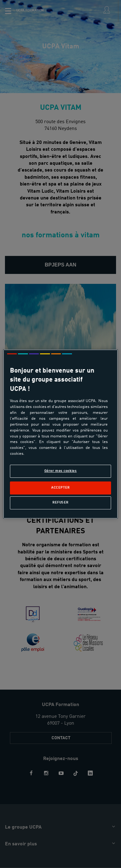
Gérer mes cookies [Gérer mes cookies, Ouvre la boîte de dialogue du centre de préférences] (61, 471)
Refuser (60, 503)
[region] (61, 434)
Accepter (60, 488)
